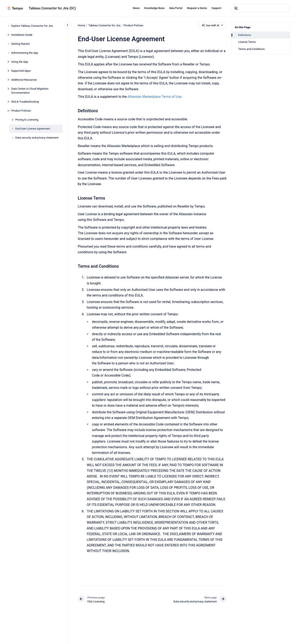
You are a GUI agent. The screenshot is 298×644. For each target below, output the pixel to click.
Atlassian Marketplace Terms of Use (154, 97)
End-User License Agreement (33, 129)
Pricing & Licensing (27, 120)
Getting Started (20, 44)
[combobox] (261, 8)
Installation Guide (22, 35)
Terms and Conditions (251, 49)
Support (216, 8)
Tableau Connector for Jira (104, 25)
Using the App (20, 62)
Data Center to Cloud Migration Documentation (30, 91)
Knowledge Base (154, 8)
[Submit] (236, 8)
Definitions (245, 35)
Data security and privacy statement (37, 138)
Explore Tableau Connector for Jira (32, 26)
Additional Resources (24, 80)
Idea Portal (176, 8)
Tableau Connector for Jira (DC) (52, 8)
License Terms (247, 42)
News (136, 8)
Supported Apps (21, 71)
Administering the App (25, 53)
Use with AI (213, 25)
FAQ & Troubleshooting (25, 102)
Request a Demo (197, 8)
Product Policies (21, 111)
